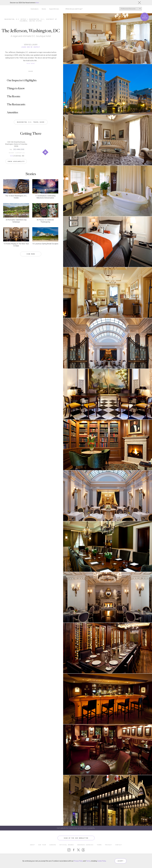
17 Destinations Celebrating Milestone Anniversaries (45, 197)
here (37, 3)
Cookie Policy (102, 861)
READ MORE (31, 63)
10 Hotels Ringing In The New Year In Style (16, 245)
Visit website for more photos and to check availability (76, 828)
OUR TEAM (42, 845)
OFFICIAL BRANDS (67, 845)
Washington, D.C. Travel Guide (31, 122)
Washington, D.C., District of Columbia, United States (38, 20)
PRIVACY (108, 845)
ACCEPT (121, 861)
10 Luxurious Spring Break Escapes (45, 244)
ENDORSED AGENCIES (85, 845)
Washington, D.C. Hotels (15, 19)
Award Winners (54, 9)
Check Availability (16, 161)
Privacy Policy (78, 861)
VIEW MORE (31, 254)
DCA (12, 156)
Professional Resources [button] (131, 9)
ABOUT (32, 845)
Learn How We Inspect (31, 47)
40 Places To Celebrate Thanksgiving (45, 221)
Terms (88, 861)
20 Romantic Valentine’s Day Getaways (16, 221)
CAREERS (53, 845)
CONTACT (119, 845)
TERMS (99, 845)
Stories (44, 9)
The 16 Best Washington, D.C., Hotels (16, 197)
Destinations (35, 9)
